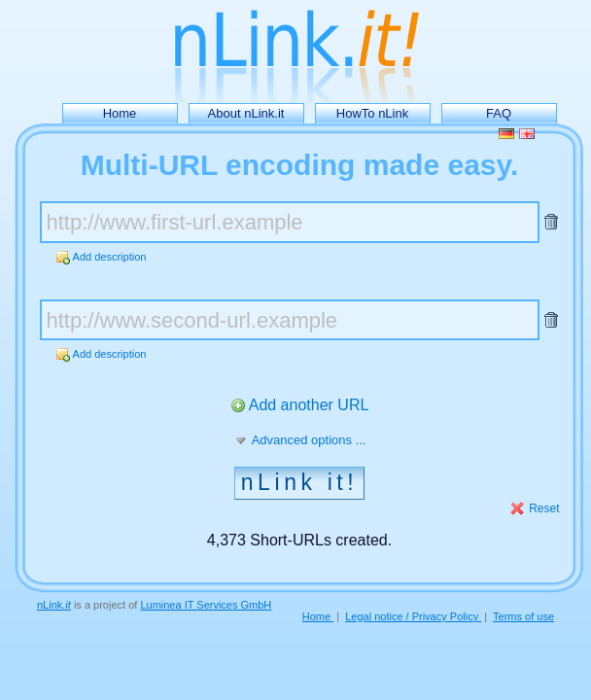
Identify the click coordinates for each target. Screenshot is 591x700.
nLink (54, 605)
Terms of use (523, 616)
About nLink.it (246, 113)
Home (120, 113)
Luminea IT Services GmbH (206, 605)
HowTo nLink (372, 113)
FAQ (499, 113)
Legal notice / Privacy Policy (413, 616)
